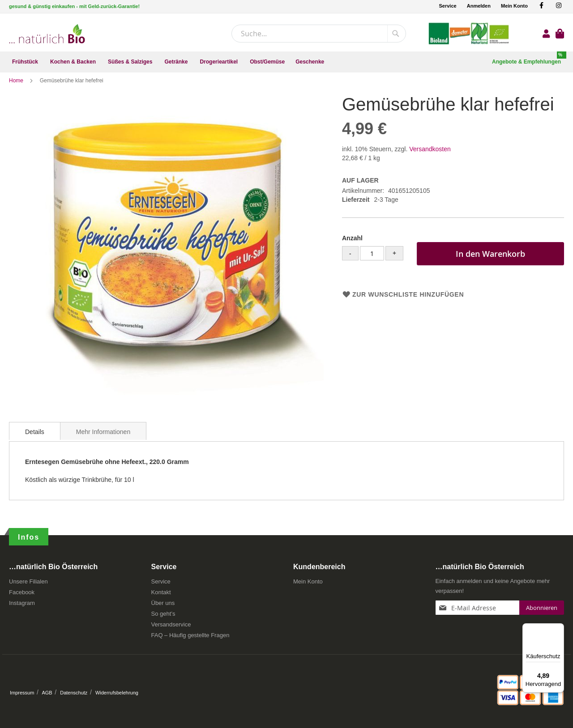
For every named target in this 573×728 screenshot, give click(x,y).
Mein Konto (514, 6)
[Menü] (559, 629)
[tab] (35, 438)
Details (35, 439)
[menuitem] (26, 62)
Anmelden (479, 6)
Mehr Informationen (103, 439)
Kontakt (161, 595)
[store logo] (47, 34)
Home (17, 87)
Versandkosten (430, 156)
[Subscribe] (542, 611)
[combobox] (319, 34)
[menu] (286, 62)
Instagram (22, 606)
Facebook (22, 595)
